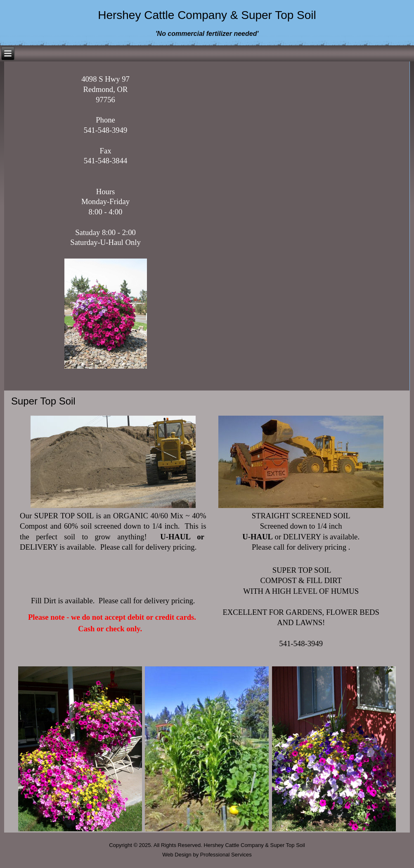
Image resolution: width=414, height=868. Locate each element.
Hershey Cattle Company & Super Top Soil (207, 15)
